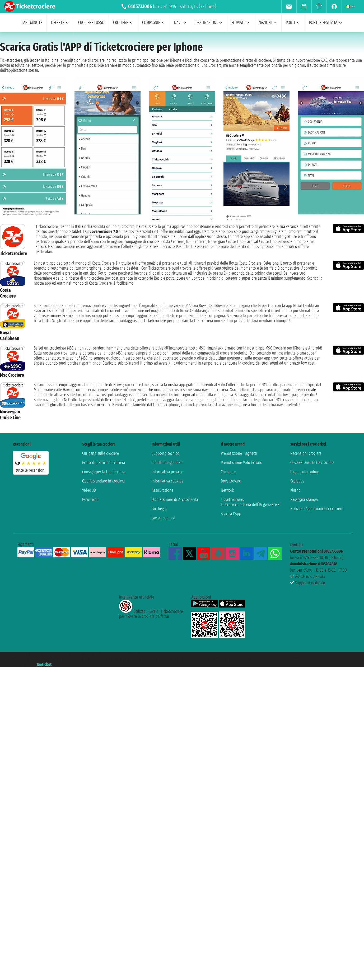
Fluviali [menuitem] (241, 23)
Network (227, 490)
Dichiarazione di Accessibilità (175, 499)
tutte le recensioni (31, 470)
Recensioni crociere (306, 453)
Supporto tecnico (165, 453)
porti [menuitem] (293, 23)
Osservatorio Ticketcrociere (312, 463)
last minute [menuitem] (32, 23)
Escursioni (90, 499)
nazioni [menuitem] (268, 23)
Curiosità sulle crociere (101, 453)
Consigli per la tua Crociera (104, 472)
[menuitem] (289, 7)
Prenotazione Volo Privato (242, 463)
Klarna (295, 490)
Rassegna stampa (304, 499)
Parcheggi (159, 509)
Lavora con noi (163, 518)
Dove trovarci (231, 481)
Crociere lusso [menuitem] (91, 23)
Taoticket (44, 664)
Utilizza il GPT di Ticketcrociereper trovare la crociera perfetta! (151, 614)
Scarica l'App (231, 514)
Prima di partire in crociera (104, 463)
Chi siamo (229, 472)
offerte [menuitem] (60, 23)
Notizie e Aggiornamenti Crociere (317, 509)
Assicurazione (162, 490)
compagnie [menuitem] (154, 23)
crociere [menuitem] (123, 23)
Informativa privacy (167, 472)
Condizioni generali (167, 463)
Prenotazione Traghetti (239, 453)
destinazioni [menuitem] (209, 23)
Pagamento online (305, 472)
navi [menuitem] (180, 23)
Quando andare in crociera (103, 481)
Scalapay (297, 481)
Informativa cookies (167, 481)
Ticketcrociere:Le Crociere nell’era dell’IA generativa (250, 502)
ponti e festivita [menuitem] (326, 23)
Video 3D (89, 490)
